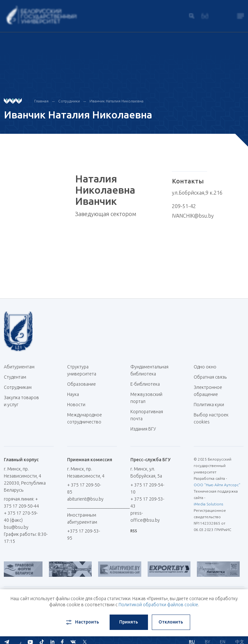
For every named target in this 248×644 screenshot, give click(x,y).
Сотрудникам (18, 387)
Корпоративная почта (147, 415)
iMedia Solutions (208, 504)
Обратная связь (210, 377)
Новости (76, 405)
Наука (73, 394)
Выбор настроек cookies (211, 418)
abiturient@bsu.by (85, 499)
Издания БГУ (143, 429)
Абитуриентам (22, 367)
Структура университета (82, 370)
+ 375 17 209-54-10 (147, 488)
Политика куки (209, 405)
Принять (129, 622)
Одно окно (205, 367)
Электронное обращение (208, 391)
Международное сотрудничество (85, 422)
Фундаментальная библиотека (149, 370)
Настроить (82, 622)
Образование (81, 384)
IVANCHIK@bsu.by (193, 216)
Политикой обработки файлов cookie (158, 605)
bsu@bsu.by (16, 527)
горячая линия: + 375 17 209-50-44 (21, 503)
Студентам (15, 377)
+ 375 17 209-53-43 (147, 503)
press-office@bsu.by (145, 517)
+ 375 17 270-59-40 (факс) (21, 517)
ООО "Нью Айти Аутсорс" (217, 485)
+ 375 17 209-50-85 (84, 488)
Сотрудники (69, 101)
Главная (41, 101)
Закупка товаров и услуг (21, 401)
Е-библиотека (147, 384)
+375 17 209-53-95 (84, 535)
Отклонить (171, 622)
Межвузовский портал (146, 398)
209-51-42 (184, 206)
